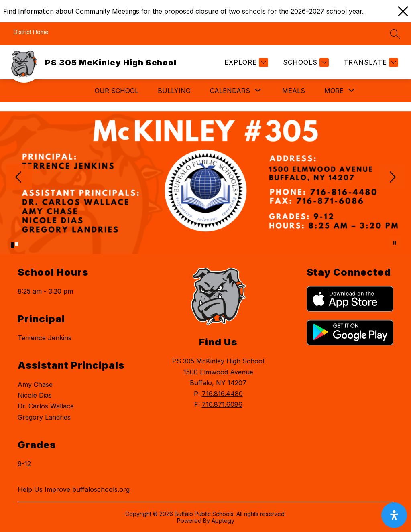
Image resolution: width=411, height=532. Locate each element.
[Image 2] (17, 244)
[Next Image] (392, 178)
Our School (117, 91)
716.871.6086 (222, 404)
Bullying (174, 91)
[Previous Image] (19, 178)
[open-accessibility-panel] (394, 515)
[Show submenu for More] (334, 91)
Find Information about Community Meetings (72, 11)
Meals (294, 91)
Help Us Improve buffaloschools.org (74, 489)
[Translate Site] (370, 62)
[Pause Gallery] (395, 243)
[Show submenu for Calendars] (230, 91)
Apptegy (223, 521)
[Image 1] (12, 245)
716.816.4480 (222, 394)
